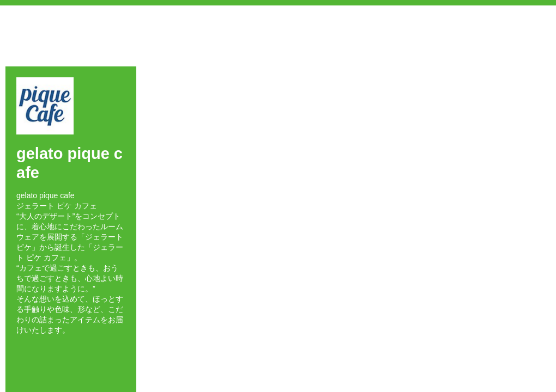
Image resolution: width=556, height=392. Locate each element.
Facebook (19, 349)
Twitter (35, 349)
